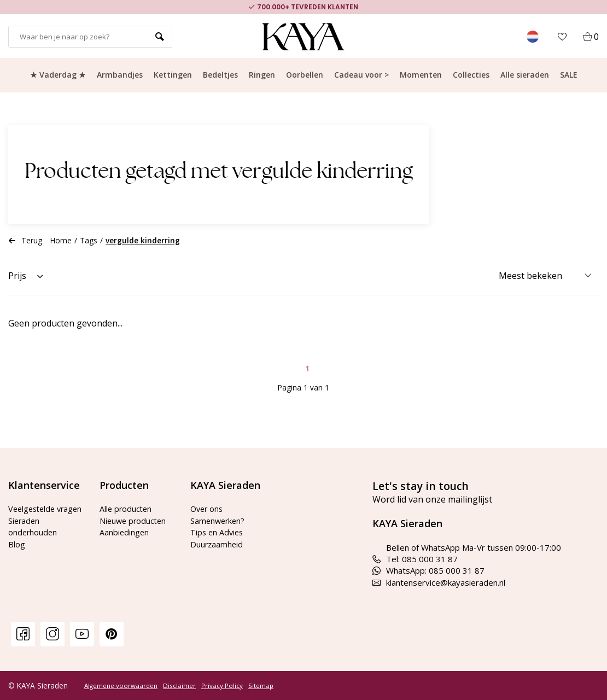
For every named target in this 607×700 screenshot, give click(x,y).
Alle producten (127, 509)
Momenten (421, 75)
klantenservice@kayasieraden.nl (439, 582)
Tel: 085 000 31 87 (415, 559)
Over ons (208, 509)
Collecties (471, 75)
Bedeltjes (220, 75)
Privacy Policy (222, 686)
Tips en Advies (218, 532)
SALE (569, 75)
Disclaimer (179, 686)
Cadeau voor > (361, 75)
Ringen (262, 75)
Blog (17, 556)
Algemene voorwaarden (121, 686)
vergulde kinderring (143, 240)
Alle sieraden (525, 75)
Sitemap (261, 686)
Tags (89, 240)
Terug (25, 240)
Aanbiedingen (125, 532)
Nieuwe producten (134, 521)
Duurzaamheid (217, 544)
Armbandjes (120, 75)
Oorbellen (305, 75)
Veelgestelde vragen (33, 514)
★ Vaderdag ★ (58, 75)
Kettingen (173, 75)
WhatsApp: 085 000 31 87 (428, 570)
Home (61, 240)
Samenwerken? (219, 521)
